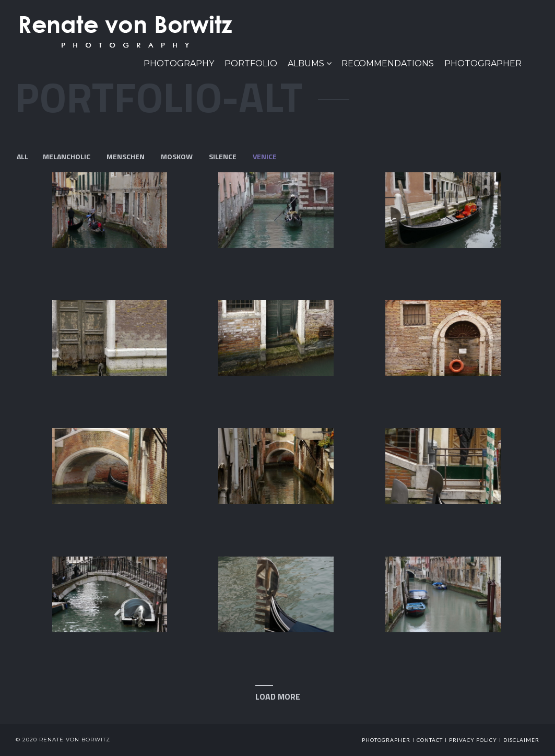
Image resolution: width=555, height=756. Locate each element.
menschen (126, 156)
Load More (278, 696)
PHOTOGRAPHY (179, 63)
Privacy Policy (473, 740)
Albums (306, 63)
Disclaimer (521, 740)
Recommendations (388, 63)
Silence (223, 156)
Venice (265, 156)
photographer (386, 740)
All (22, 156)
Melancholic (67, 156)
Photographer (483, 63)
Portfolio (251, 63)
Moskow (177, 156)
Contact (430, 740)
